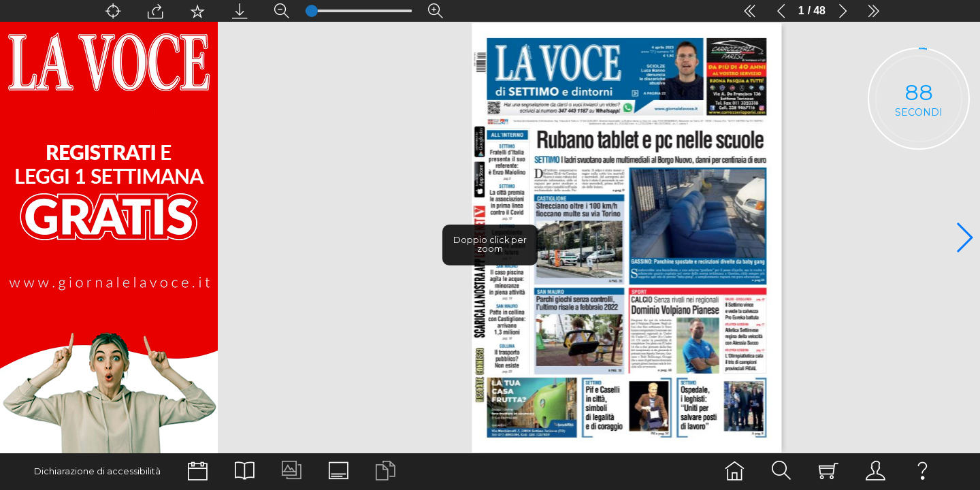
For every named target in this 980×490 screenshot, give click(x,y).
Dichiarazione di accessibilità (97, 471)
